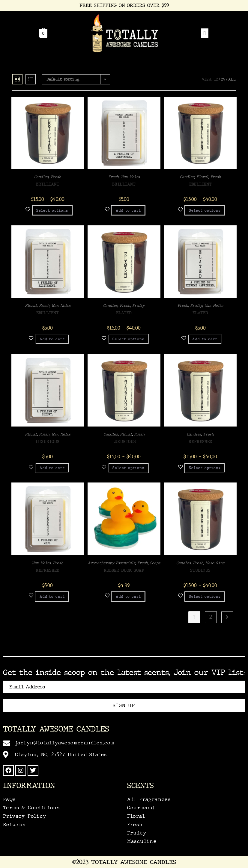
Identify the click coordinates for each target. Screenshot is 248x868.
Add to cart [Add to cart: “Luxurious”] (52, 468)
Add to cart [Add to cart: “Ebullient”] (52, 339)
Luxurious (48, 442)
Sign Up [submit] (124, 705)
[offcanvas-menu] (205, 33)
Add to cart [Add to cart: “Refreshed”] (52, 597)
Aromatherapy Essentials (111, 563)
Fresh (56, 177)
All (232, 79)
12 (216, 79)
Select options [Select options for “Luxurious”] (128, 468)
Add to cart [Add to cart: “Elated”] (205, 339)
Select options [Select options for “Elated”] (128, 339)
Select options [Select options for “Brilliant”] (52, 210)
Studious (200, 570)
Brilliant (48, 184)
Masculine (215, 563)
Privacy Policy (25, 816)
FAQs (9, 799)
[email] (124, 687)
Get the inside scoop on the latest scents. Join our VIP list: (124, 672)
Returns (14, 824)
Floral (202, 177)
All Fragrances (149, 799)
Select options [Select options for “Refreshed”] (205, 468)
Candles (41, 177)
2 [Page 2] (211, 617)
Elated (124, 313)
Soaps (155, 563)
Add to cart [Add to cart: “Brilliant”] (128, 210)
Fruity (139, 306)
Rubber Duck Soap (124, 570)
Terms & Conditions (31, 808)
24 (223, 79)
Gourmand (141, 808)
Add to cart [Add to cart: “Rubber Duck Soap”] (128, 597)
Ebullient (200, 184)
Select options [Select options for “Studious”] (205, 597)
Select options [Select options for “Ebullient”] (205, 210)
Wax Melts (130, 177)
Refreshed (200, 442)
